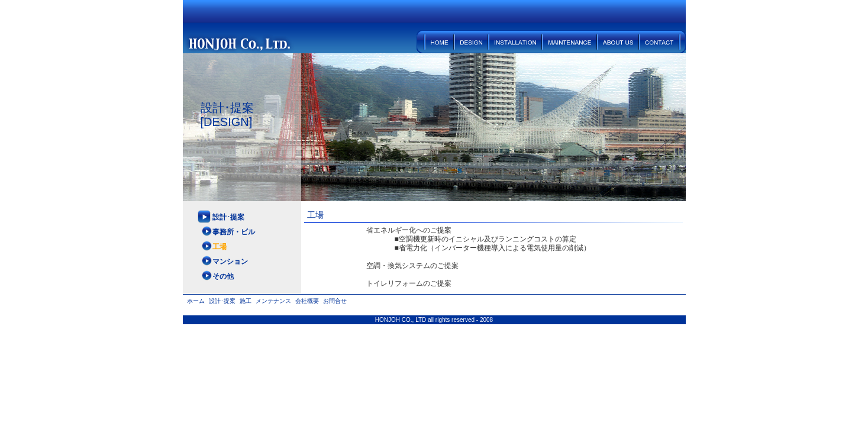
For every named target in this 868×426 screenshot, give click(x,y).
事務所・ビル (234, 232)
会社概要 (619, 42)
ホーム (435, 42)
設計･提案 (472, 42)
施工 (516, 42)
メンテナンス (570, 42)
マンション (230, 262)
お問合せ (663, 42)
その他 (223, 276)
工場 (220, 247)
